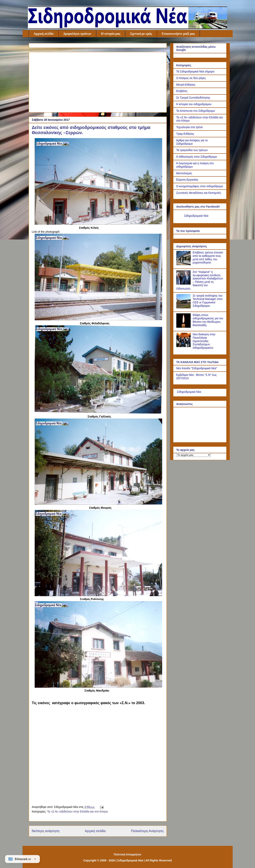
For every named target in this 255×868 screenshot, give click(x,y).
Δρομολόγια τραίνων (77, 34)
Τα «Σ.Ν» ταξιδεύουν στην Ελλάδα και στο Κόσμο (77, 812)
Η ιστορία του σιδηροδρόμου (194, 104)
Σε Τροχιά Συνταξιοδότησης (193, 98)
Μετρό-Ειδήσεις (186, 85)
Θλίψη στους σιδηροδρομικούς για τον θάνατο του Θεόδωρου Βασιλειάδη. (208, 320)
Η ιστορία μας (111, 34)
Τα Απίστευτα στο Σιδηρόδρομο (196, 111)
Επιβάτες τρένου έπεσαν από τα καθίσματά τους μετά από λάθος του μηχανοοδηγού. (208, 257)
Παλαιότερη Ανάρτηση (147, 831)
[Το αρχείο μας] (194, 455)
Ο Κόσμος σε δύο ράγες (191, 78)
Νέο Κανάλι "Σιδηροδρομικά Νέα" (197, 368)
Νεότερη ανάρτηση (46, 831)
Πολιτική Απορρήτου (127, 854)
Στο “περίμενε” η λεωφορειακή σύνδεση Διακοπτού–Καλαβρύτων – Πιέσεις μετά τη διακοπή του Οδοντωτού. (200, 280)
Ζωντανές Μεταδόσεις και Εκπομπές (199, 193)
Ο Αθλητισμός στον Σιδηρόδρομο (197, 157)
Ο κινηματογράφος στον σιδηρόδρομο (200, 186)
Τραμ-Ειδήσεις (185, 134)
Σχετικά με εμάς (141, 34)
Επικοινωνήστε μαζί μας (178, 34)
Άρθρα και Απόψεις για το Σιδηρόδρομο (192, 142)
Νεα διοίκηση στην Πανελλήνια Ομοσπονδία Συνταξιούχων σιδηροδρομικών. (204, 341)
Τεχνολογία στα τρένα (190, 127)
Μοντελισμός (184, 173)
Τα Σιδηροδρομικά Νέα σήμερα (195, 71)
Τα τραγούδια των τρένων (192, 150)
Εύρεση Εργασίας (187, 180)
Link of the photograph (46, 232)
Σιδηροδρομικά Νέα (196, 216)
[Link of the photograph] (98, 224)
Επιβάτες (182, 91)
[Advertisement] (98, 81)
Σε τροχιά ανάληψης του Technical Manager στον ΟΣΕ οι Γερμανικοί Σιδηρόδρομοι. (208, 301)
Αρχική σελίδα (44, 34)
